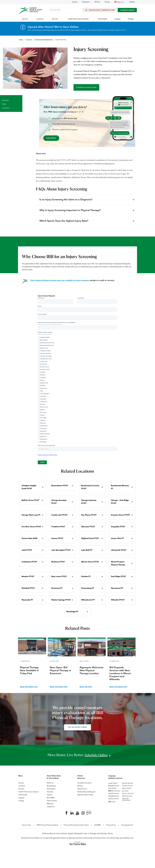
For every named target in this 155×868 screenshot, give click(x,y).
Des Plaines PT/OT (89, 517)
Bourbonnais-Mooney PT (120, 489)
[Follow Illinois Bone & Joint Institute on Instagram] (83, 815)
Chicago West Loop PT (31, 517)
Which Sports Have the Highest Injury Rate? (64, 223)
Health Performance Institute (28, 794)
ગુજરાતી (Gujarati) (114, 795)
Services (29, 40)
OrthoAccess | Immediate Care (100, 10)
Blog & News (51, 788)
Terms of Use (26, 827)
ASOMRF (98, 827)
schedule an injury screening (77, 282)
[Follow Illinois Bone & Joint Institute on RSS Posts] (89, 815)
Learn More (51, 138)
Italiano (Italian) (127, 790)
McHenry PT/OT (58, 564)
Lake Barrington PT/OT (61, 552)
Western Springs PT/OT (61, 602)
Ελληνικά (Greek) (114, 788)
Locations (6, 108)
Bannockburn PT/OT (60, 488)
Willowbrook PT (88, 602)
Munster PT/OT (28, 578)
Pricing (107, 2)
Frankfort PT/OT (58, 529)
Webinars (50, 806)
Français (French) (127, 788)
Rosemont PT (57, 590)
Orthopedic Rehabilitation (44, 40)
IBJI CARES (51, 800)
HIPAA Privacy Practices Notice (47, 827)
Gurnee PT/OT (57, 540)
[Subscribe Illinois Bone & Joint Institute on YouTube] (77, 815)
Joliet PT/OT (27, 552)
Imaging (21, 800)
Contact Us (51, 809)
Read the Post (86, 689)
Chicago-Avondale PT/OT (59, 504)
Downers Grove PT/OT (120, 517)
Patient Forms (82, 791)
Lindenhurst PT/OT (29, 564)
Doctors (21, 785)
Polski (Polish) (112, 790)
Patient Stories (52, 803)
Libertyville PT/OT (119, 552)
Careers (75, 2)
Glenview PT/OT (88, 529)
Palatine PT (86, 578)
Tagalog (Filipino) (113, 801)
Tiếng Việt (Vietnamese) (126, 801)
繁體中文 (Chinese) (114, 793)
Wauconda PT (27, 602)
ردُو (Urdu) (125, 793)
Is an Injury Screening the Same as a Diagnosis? (66, 200)
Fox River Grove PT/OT (31, 529)
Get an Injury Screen (77, 729)
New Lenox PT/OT (59, 578)
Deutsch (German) (128, 795)
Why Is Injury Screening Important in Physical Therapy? (70, 211)
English (132, 2)
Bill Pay (97, 2)
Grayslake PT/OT (118, 529)
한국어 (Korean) (127, 798)
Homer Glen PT (117, 540)
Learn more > (121, 30)
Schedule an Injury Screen (86, 88)
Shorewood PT (117, 590)
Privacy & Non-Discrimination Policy (76, 827)
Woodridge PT (72, 614)
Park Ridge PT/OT (118, 578)
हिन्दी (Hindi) (112, 804)
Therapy (21, 803)
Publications (51, 791)
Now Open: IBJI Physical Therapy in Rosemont (60, 672)
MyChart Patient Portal (85, 797)
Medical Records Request (86, 794)
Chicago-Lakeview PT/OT (89, 504)
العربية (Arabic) (113, 785)
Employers (86, 2)
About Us (50, 785)
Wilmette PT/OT (118, 602)
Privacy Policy (111, 827)
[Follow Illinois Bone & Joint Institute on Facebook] (66, 815)
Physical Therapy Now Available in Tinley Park (29, 672)
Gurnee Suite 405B (29, 540)
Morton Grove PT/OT (90, 564)
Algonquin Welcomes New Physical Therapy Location (92, 672)
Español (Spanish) (128, 785)
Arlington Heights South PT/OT (29, 489)
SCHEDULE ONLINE (127, 10)
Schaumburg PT (88, 590)
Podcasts (50, 794)
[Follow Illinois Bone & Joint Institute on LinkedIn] (72, 815)
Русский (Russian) (114, 798)
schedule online (96, 757)
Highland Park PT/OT (90, 540)
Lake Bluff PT (87, 552)
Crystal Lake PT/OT (59, 517)
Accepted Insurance (85, 785)
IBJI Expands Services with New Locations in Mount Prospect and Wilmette (120, 675)
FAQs (4, 104)
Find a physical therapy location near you (47, 282)
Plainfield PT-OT (28, 590)
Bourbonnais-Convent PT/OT (90, 489)
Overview (5, 101)
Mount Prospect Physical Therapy (118, 565)
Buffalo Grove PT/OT (30, 502)
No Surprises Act (127, 827)
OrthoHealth (23, 797)
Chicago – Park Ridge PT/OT (120, 504)
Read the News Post (29, 689)
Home (21, 40)
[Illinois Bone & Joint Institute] (31, 11)
